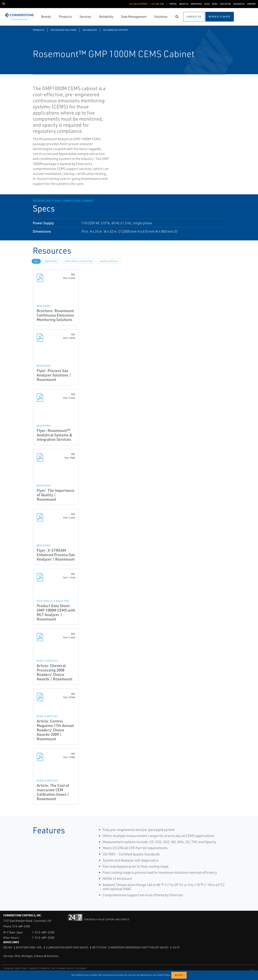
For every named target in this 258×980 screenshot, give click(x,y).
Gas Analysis (90, 30)
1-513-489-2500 (43, 932)
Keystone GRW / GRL (29, 947)
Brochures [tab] (51, 261)
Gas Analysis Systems (116, 30)
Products (39, 30)
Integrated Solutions (64, 30)
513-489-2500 (21, 926)
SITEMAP (82, 968)
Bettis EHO (99, 947)
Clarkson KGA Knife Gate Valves (67, 947)
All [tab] (36, 261)
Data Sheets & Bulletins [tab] (79, 261)
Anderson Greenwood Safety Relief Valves (140, 947)
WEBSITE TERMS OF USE (43, 968)
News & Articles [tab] (109, 261)
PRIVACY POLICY (66, 968)
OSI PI (176, 947)
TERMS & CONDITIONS (15, 968)
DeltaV (8, 947)
